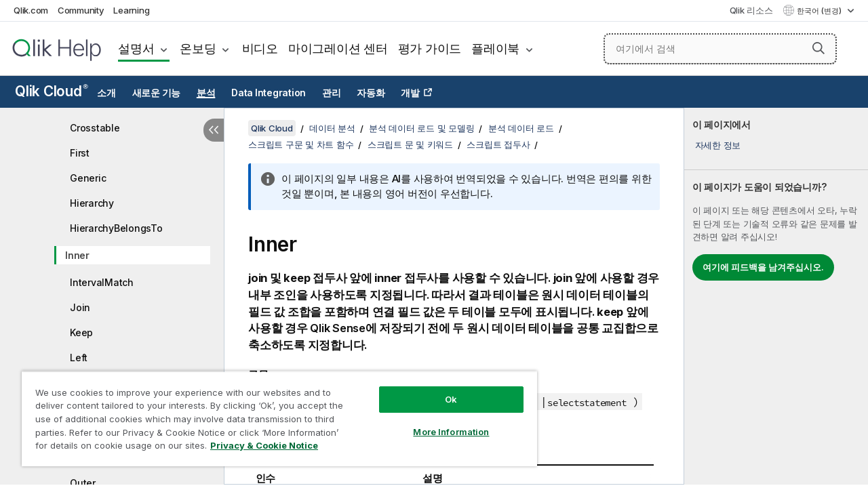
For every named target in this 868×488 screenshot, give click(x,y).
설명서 (136, 48)
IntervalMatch (102, 282)
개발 (410, 93)
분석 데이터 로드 (521, 128)
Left (79, 358)
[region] (273, 413)
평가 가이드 (430, 48)
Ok (441, 389)
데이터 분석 (332, 128)
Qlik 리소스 (751, 10)
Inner (77, 255)
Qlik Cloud (52, 91)
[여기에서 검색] (720, 49)
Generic (88, 178)
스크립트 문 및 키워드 (410, 144)
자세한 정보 (718, 145)
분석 (206, 93)
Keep (81, 332)
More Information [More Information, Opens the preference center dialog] (441, 422)
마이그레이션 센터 (338, 48)
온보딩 (198, 48)
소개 (106, 93)
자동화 (371, 93)
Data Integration (269, 93)
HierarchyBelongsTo (116, 228)
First (80, 153)
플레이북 (495, 48)
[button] (818, 48)
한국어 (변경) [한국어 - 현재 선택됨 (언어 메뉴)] (820, 11)
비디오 (260, 48)
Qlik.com (31, 10)
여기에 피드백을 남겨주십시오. (763, 267)
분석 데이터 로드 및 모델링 (421, 128)
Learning (131, 10)
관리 (332, 93)
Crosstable (95, 128)
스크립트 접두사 (498, 144)
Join (80, 307)
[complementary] (776, 296)
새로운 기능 (157, 93)
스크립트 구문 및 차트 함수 (301, 144)
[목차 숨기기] (214, 130)
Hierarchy (92, 203)
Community (81, 10)
